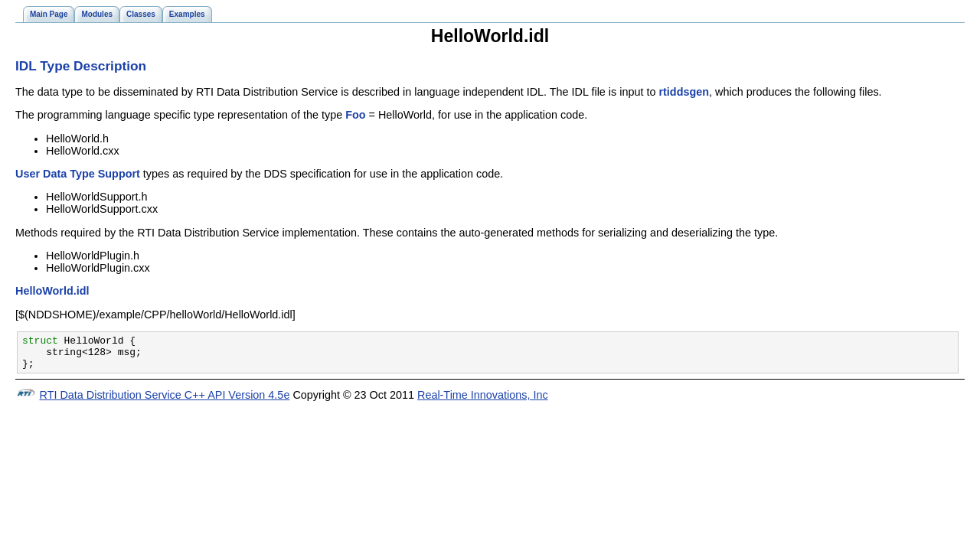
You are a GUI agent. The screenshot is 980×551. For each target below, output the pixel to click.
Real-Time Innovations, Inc (483, 402)
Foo (355, 115)
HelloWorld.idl (52, 291)
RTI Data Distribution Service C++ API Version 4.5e (165, 402)
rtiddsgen (684, 92)
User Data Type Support (78, 174)
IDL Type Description (81, 66)
